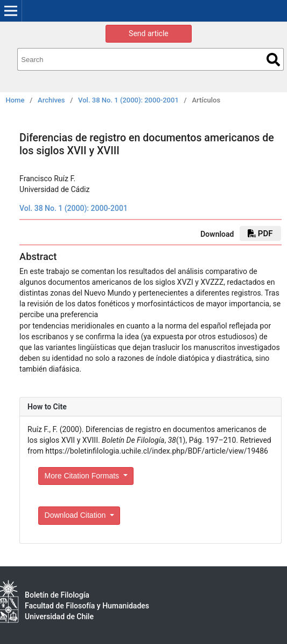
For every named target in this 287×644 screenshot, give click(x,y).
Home (15, 100)
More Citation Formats (83, 476)
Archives (51, 100)
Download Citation (76, 515)
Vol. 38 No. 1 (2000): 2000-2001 (128, 100)
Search (273, 60)
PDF (260, 234)
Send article (149, 33)
